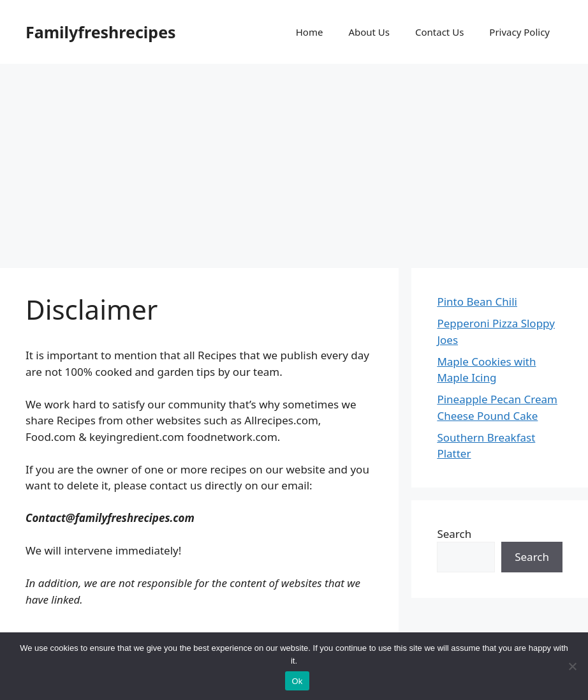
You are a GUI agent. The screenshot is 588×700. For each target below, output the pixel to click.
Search (454, 534)
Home (310, 32)
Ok (297, 681)
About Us (369, 32)
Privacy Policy (519, 32)
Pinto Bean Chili (477, 302)
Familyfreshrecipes (101, 32)
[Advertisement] (294, 160)
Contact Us (439, 32)
